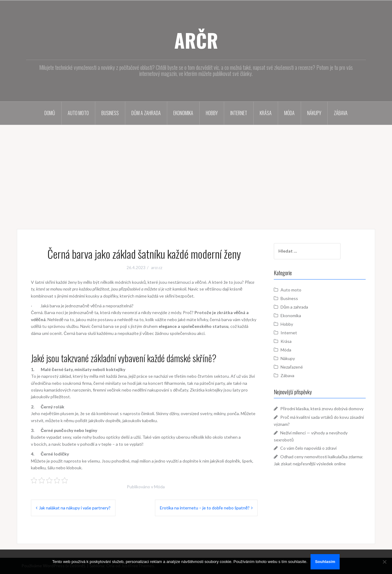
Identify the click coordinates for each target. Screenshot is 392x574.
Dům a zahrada (146, 113)
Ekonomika (183, 113)
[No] (384, 562)
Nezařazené (292, 367)
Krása (266, 113)
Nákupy (314, 113)
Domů (50, 113)
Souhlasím (325, 562)
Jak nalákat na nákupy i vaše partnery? (75, 508)
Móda (289, 113)
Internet (239, 113)
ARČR (196, 40)
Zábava (341, 113)
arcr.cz (157, 268)
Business (110, 113)
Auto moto (78, 113)
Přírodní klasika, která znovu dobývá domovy (322, 409)
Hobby (212, 113)
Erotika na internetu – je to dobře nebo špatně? (205, 508)
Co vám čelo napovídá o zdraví (308, 448)
